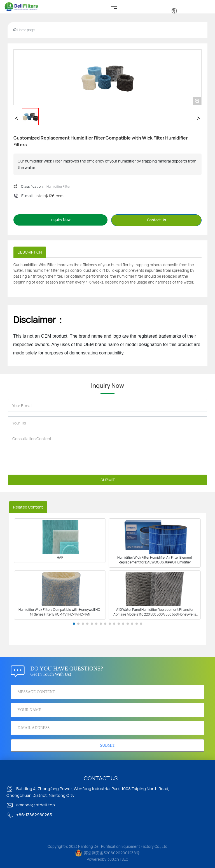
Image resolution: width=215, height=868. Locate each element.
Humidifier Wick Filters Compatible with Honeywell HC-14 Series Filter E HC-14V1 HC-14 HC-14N (60, 612)
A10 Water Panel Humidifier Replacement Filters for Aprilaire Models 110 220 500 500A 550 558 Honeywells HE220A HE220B (155, 614)
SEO (125, 859)
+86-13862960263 (29, 815)
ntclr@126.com (50, 196)
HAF (60, 557)
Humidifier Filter (59, 186)
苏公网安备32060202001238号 (112, 853)
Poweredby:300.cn (103, 859)
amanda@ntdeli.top (31, 805)
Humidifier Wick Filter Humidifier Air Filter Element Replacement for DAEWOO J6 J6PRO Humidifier (155, 560)
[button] (74, 624)
